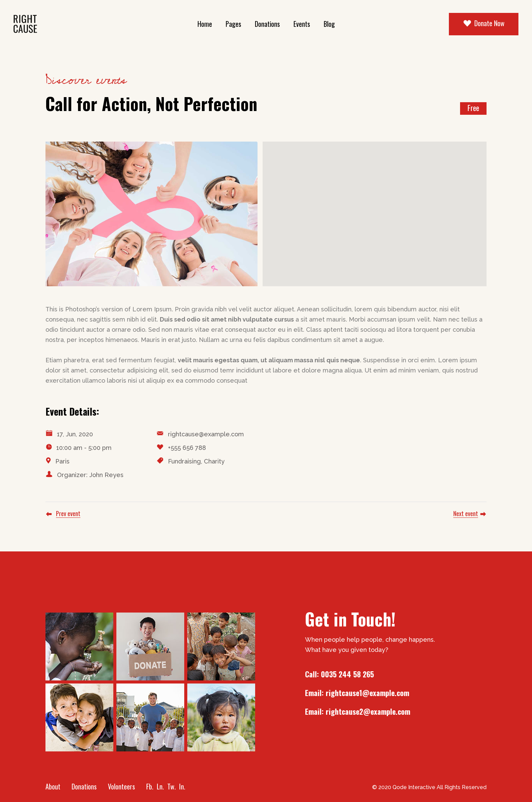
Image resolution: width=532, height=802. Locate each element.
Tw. (172, 786)
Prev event (68, 513)
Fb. (150, 786)
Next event (466, 513)
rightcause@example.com (206, 434)
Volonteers (121, 786)
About (53, 786)
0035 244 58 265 (347, 674)
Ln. (160, 786)
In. (182, 786)
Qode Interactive (414, 787)
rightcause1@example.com (367, 693)
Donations (84, 786)
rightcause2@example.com (368, 711)
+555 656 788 (187, 448)
